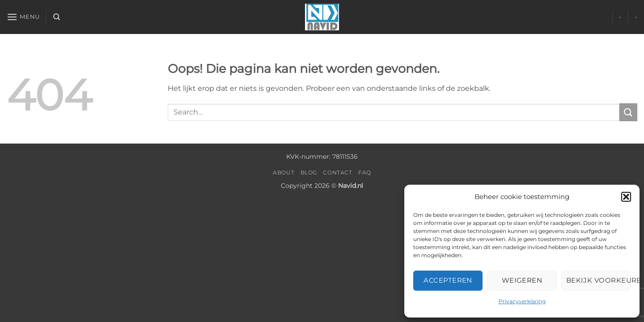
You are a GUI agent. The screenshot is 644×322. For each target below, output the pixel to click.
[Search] (57, 17)
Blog (309, 172)
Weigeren (522, 280)
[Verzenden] (628, 112)
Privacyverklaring (522, 301)
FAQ (365, 172)
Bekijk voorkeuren (598, 280)
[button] (626, 197)
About (284, 172)
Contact (337, 172)
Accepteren (448, 280)
